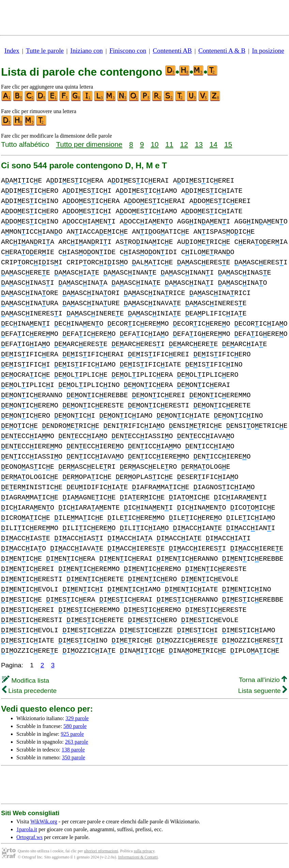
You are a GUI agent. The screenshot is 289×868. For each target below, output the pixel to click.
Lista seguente (263, 691)
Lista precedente (29, 691)
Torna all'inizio (263, 680)
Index (12, 51)
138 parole (73, 750)
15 (228, 144)
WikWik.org (44, 821)
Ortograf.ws (29, 837)
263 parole (77, 742)
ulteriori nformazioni (101, 851)
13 (199, 144)
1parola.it (27, 829)
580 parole (75, 726)
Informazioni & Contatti (138, 857)
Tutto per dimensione (89, 144)
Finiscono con (128, 51)
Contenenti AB (172, 51)
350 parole (74, 757)
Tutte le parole (45, 51)
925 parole (72, 734)
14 (214, 144)
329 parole (77, 718)
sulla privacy (144, 851)
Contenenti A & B (222, 51)
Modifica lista (26, 680)
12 (184, 144)
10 (155, 144)
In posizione (268, 51)
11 (169, 144)
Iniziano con (86, 51)
